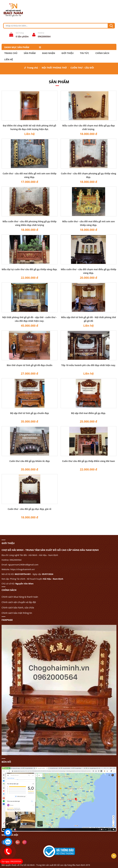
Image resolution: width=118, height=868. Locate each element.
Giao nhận (48, 53)
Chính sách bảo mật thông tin (17, 613)
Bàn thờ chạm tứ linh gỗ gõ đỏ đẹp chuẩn (29, 365)
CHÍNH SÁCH (102, 53)
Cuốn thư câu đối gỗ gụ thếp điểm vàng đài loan (89, 461)
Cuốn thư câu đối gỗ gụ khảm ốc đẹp (30, 461)
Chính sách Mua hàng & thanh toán (20, 597)
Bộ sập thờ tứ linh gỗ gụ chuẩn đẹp (29, 413)
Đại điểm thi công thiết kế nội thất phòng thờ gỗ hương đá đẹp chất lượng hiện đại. (29, 127)
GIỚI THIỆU (67, 53)
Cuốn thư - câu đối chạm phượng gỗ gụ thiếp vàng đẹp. (89, 175)
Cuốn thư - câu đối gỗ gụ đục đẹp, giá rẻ (30, 509)
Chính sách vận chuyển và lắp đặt (19, 602)
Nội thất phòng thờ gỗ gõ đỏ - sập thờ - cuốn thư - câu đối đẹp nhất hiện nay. (30, 319)
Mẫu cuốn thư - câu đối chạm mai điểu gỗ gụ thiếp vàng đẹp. (89, 271)
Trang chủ (11, 53)
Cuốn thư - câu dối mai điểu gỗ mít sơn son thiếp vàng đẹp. (30, 175)
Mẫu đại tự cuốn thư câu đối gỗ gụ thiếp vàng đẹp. (29, 269)
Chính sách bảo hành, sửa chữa (18, 608)
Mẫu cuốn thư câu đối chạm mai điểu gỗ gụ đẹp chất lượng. (88, 127)
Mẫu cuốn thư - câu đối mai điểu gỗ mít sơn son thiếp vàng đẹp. (89, 223)
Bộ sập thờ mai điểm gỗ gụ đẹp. (88, 413)
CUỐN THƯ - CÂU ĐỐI (82, 68)
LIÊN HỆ (9, 59)
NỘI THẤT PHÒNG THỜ (54, 68)
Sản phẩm (30, 53)
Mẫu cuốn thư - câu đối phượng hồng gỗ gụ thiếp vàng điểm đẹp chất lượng (29, 223)
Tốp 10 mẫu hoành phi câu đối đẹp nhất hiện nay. (89, 365)
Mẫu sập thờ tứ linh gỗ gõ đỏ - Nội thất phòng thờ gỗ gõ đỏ (89, 319)
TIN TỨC (85, 53)
